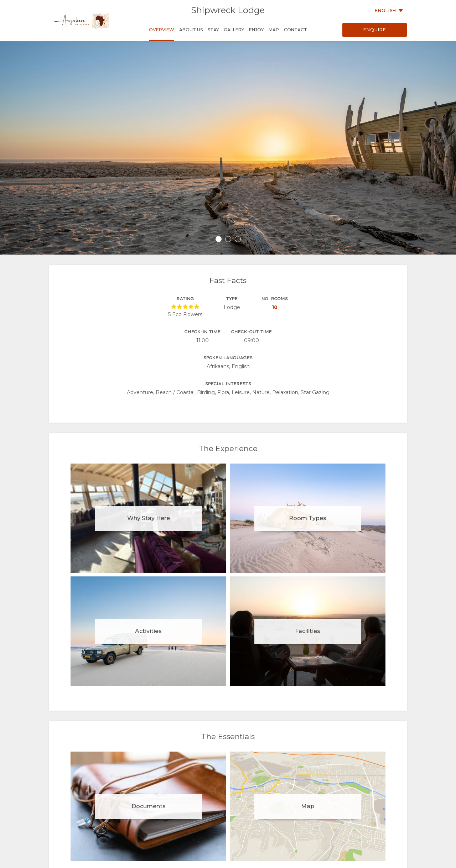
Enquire (375, 30)
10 (275, 307)
